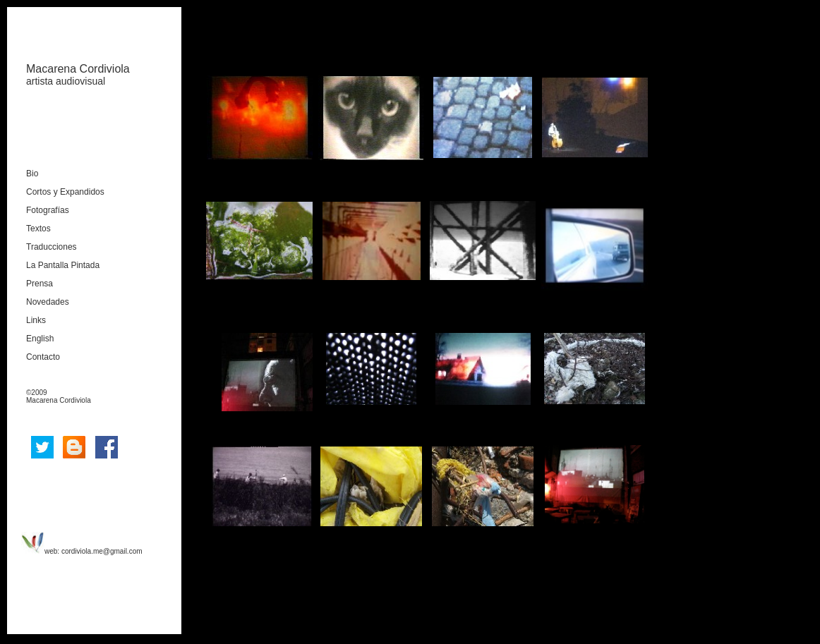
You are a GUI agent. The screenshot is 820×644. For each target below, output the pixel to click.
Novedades (48, 302)
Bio (32, 174)
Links (36, 320)
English (40, 339)
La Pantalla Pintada (63, 265)
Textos (38, 229)
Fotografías (48, 210)
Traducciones (52, 247)
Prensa (40, 284)
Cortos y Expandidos (65, 192)
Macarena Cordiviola (78, 69)
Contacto (43, 357)
